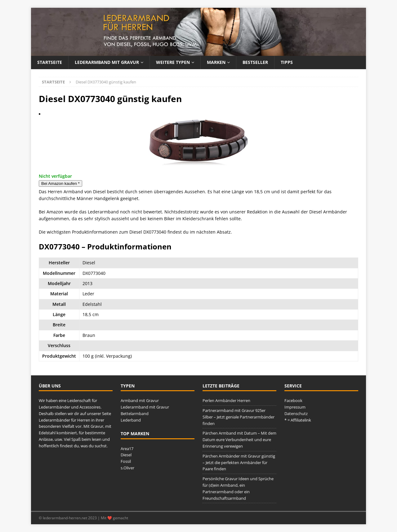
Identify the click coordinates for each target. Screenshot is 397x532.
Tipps (287, 62)
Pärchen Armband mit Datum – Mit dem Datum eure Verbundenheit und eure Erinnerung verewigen (239, 440)
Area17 (127, 449)
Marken (216, 62)
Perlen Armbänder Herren (226, 400)
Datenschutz (296, 414)
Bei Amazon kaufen (60, 183)
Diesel (126, 455)
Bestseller (255, 62)
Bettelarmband (135, 414)
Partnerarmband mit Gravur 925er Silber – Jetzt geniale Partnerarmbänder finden (239, 417)
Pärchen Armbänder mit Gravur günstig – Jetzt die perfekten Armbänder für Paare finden (239, 463)
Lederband (131, 420)
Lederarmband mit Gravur (107, 62)
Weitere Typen (173, 62)
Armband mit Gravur (140, 400)
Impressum (295, 407)
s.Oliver (127, 468)
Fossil (126, 461)
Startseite (50, 62)
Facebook (293, 400)
